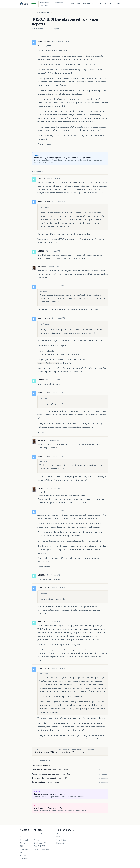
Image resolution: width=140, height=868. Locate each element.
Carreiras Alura (39, 834)
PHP (110, 4)
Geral (78, 4)
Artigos (37, 840)
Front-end (24, 840)
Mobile (95, 4)
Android (117, 4)
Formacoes (38, 837)
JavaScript (24, 849)
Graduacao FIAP (40, 843)
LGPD (87, 865)
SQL (101, 4)
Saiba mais (69, 865)
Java (72, 4)
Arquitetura (24, 858)
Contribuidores (79, 865)
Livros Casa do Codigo (42, 849)
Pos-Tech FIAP (40, 846)
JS (105, 4)
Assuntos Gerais (44, 13)
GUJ (33, 13)
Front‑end (86, 4)
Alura (58, 834)
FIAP (58, 837)
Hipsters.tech (61, 843)
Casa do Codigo (62, 840)
